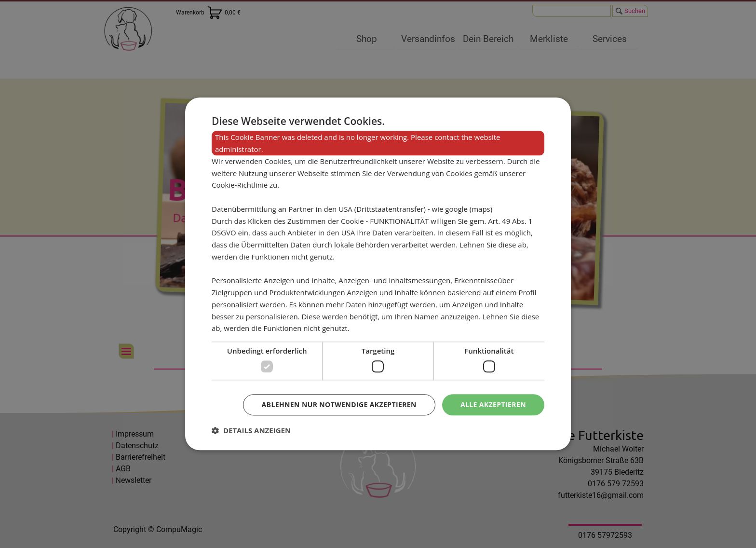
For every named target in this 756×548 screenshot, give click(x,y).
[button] (251, 431)
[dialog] (378, 274)
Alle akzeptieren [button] (493, 404)
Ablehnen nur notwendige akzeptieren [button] (339, 404)
